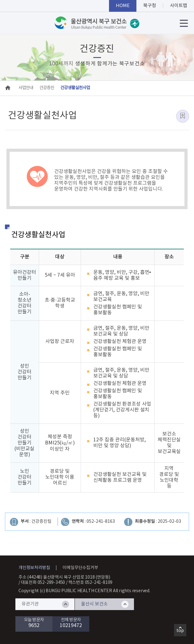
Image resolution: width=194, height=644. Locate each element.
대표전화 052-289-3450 (43, 583)
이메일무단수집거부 (80, 568)
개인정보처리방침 (34, 568)
